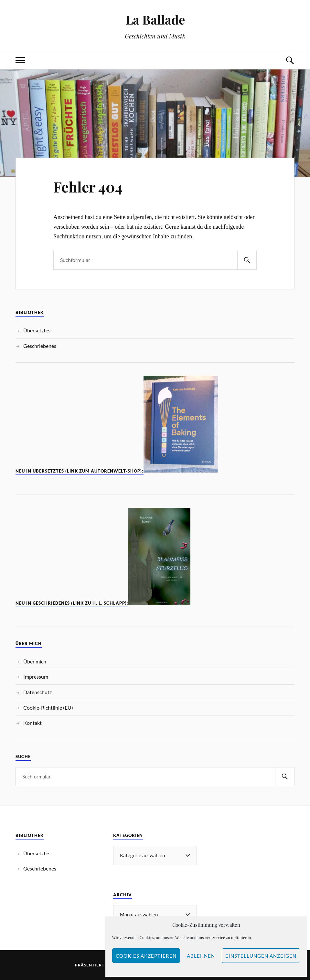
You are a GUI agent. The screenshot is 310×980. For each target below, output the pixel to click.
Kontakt (32, 723)
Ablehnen (201, 956)
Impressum (36, 677)
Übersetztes (37, 330)
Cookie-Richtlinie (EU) (48, 708)
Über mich (35, 661)
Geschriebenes (40, 346)
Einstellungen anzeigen (261, 956)
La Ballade (155, 20)
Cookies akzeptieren (146, 956)
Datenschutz (37, 692)
